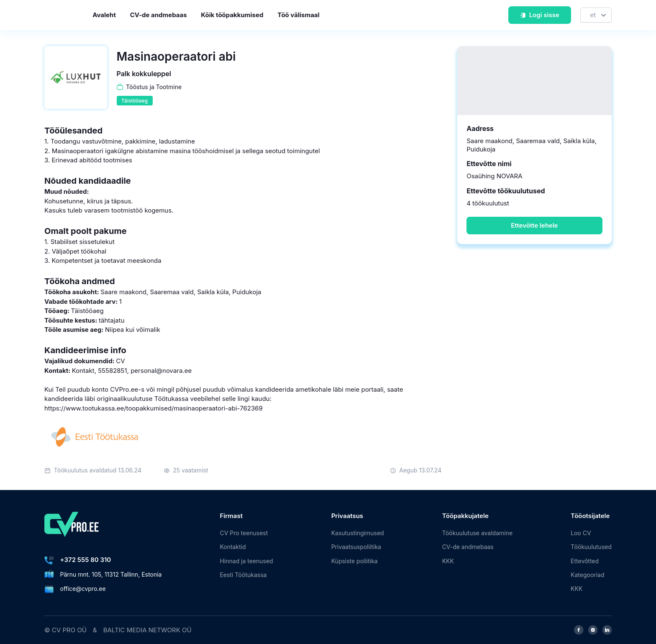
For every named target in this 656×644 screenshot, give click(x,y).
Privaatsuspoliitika (356, 547)
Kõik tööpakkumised (232, 15)
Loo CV (581, 533)
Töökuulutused (591, 547)
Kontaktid (233, 547)
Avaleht (104, 15)
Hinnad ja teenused (246, 561)
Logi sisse (539, 15)
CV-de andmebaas (159, 15)
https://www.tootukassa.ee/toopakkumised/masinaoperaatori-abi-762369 (154, 408)
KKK (448, 561)
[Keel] (596, 15)
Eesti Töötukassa (243, 575)
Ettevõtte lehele (534, 225)
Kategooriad (587, 575)
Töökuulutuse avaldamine (477, 533)
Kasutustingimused (358, 533)
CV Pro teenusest (244, 533)
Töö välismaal (298, 15)
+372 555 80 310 (86, 560)
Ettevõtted (585, 561)
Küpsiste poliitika (355, 561)
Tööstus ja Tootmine (154, 87)
